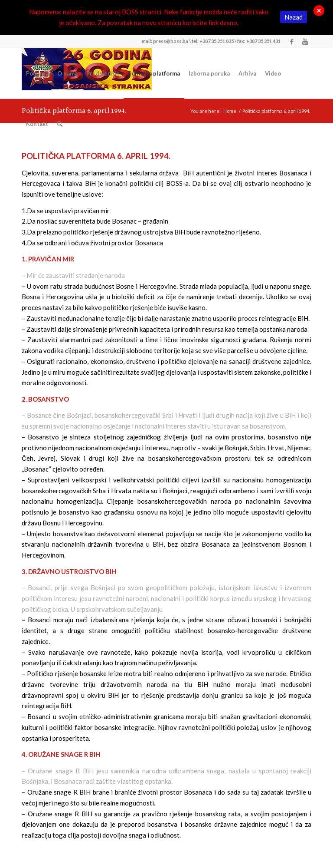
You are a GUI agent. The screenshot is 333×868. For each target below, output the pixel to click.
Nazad (294, 17)
